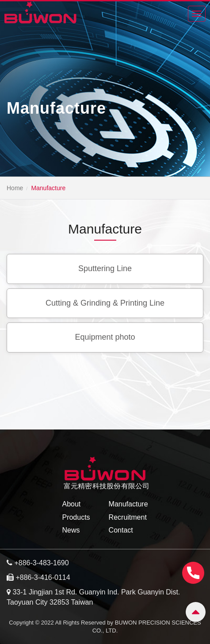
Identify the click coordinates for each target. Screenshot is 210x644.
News (71, 530)
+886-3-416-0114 (43, 577)
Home (15, 188)
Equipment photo (105, 337)
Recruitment (128, 517)
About (71, 504)
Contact (121, 530)
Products (76, 517)
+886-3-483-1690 (41, 563)
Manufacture (128, 504)
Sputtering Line (105, 268)
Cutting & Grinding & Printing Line (105, 303)
